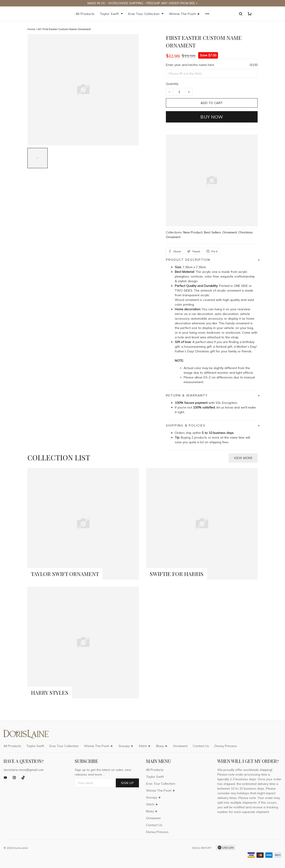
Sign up (127, 783)
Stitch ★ (145, 746)
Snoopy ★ (126, 746)
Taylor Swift (111, 14)
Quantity (172, 84)
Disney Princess (226, 746)
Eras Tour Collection (146, 14)
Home (31, 29)
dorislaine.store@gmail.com (24, 770)
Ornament (230, 232)
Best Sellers (212, 232)
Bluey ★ (162, 746)
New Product (193, 232)
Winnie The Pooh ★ (185, 14)
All (39, 29)
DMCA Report (202, 848)
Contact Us (201, 746)
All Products (85, 14)
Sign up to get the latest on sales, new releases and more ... (103, 772)
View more (243, 458)
